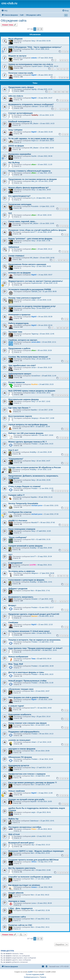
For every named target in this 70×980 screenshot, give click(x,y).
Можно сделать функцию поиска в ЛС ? (28, 442)
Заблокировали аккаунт (20, 374)
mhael (34, 742)
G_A (33, 198)
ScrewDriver (36, 376)
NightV (34, 75)
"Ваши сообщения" (18, 537)
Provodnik (34, 206)
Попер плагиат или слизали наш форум (27, 723)
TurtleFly (35, 115)
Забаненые (14, 247)
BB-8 (32, 427)
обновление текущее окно (21, 689)
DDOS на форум (16, 146)
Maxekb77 (35, 522)
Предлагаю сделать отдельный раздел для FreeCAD (34, 614)
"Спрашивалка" (16, 459)
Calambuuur (34, 821)
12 (67, 576)
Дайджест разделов (18, 589)
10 (67, 78)
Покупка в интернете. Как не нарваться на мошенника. (35, 640)
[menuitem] (4, 11)
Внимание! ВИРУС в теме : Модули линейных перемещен (36, 851)
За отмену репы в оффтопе (22, 571)
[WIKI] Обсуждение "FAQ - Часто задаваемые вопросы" (35, 47)
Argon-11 (35, 141)
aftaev (34, 164)
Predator (34, 444)
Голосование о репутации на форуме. (27, 580)
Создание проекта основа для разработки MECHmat (33, 860)
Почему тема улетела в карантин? (25, 298)
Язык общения (15, 39)
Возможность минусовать (21, 597)
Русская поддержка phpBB (35, 974)
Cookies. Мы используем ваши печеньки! (28, 357)
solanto (34, 58)
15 (61, 69)
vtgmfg (34, 89)
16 (64, 69)
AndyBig (33, 452)
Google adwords (16, 893)
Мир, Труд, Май (16, 664)
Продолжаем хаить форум (21, 87)
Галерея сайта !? (16, 495)
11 (67, 260)
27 (67, 328)
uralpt (33, 300)
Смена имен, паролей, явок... (22, 221)
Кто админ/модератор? (19, 196)
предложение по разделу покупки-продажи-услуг (32, 306)
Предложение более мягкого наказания (27, 264)
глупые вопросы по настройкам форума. (28, 425)
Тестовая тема (15, 332)
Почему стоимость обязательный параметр (29, 171)
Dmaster (34, 599)
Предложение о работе (19, 348)
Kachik (34, 156)
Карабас (34, 410)
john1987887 (36, 650)
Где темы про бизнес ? (19, 408)
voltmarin (35, 106)
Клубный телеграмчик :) (20, 121)
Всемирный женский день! (21, 843)
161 (59, 92)
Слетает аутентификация (21, 113)
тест (10, 554)
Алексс (34, 887)
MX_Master (34, 123)
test (10, 213)
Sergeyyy (35, 418)
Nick (32, 49)
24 (58, 328)
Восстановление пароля (20, 416)
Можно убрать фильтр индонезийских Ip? (29, 188)
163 (67, 92)
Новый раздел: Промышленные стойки (27, 681)
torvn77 (33, 232)
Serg (33, 41)
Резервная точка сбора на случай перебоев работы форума (37, 230)
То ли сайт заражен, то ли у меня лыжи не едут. (31, 139)
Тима (33, 659)
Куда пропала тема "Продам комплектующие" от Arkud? (35, 648)
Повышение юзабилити (20, 714)
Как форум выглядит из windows (24, 885)
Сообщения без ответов (20, 512)
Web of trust (14, 834)
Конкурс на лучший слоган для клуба (26, 799)
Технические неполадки (20, 204)
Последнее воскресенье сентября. (25, 827)
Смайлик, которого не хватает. (23, 340)
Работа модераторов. (19, 323)
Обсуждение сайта (14, 21)
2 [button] (38, 29)
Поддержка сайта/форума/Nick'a (24, 732)
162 (63, 92)
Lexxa (33, 903)
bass (33, 393)
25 (61, 328)
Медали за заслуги (17, 56)
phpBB (30, 972)
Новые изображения (18, 657)
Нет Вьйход (14, 162)
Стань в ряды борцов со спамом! (24, 486)
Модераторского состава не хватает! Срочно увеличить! (36, 281)
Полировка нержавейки (20, 154)
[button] (41, 29)
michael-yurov (37, 505)
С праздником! (15, 563)
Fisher (34, 829)
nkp (33, 845)
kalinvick (34, 435)
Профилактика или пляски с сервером (27, 774)
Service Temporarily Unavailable (23, 503)
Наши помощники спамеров (22, 529)
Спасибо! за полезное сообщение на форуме (30, 877)
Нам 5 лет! (13, 450)
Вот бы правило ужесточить (22, 868)
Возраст (12, 605)
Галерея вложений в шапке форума (25, 546)
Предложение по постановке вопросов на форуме (33, 179)
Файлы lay (13, 819)
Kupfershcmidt (36, 283)
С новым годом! (16, 706)
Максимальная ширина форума (24, 399)
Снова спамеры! (16, 256)
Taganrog (35, 334)
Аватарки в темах (17, 901)
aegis (33, 812)
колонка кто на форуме (19, 273)
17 (67, 69)
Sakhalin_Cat (36, 291)
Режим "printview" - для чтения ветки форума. (31, 239)
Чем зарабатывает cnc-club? (22, 365)
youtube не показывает (19, 740)
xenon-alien (36, 342)
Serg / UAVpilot (15, 130)
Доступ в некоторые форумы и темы (26, 672)
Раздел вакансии (17, 382)
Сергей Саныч (37, 66)
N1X (33, 539)
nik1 (33, 870)
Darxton (34, 616)
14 (58, 69)
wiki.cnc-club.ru (16, 96)
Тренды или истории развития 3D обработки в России (35, 467)
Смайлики (13, 622)
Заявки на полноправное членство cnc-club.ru (31, 64)
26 (64, 328)
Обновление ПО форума (20, 757)
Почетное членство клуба (21, 73)
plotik (33, 836)
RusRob (34, 384)
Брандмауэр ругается (19, 765)
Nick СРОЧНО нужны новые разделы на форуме (32, 391)
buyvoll (33, 801)
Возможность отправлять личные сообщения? (31, 104)
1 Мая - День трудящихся (20, 908)
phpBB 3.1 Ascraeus (18, 520)
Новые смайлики (17, 791)
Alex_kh (34, 181)
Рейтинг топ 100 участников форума (26, 433)
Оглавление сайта (17, 917)
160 (55, 92)
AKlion (34, 862)
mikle (33, 633)
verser (34, 367)
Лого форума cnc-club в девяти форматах (29, 697)
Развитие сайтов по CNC (20, 925)
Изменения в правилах (19, 315)
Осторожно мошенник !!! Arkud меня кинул (29, 631)
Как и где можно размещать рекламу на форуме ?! (33, 783)
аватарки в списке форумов (22, 749)
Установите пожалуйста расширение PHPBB (30, 289)
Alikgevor (35, 573)
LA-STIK (33, 565)
